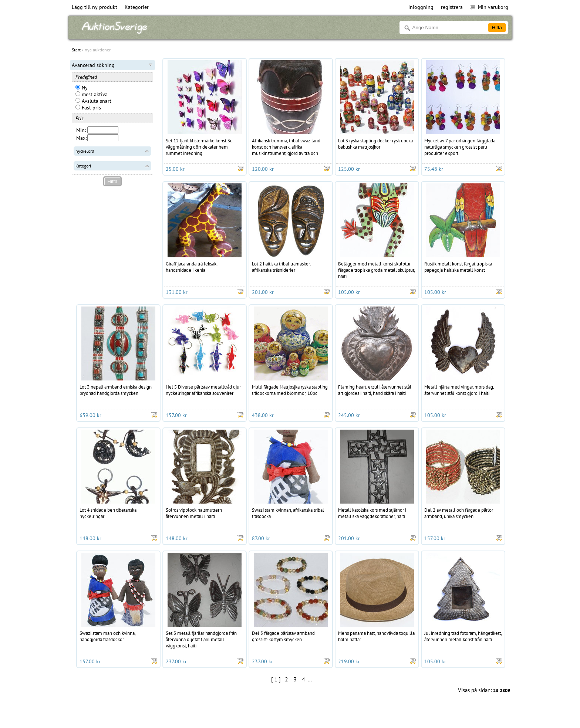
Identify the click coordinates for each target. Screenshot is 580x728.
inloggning (421, 7)
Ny (82, 88)
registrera (452, 7)
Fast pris (88, 108)
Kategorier (137, 7)
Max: (81, 138)
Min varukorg (489, 7)
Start (76, 50)
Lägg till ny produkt (95, 7)
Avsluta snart (93, 101)
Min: (81, 130)
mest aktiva (92, 94)
